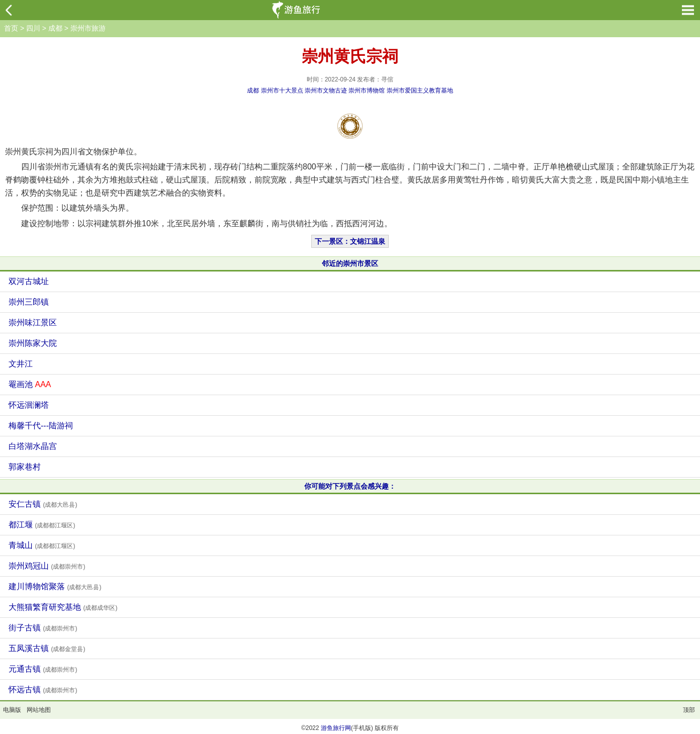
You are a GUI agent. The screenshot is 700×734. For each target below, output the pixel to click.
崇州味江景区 (33, 323)
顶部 (689, 710)
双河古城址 (29, 281)
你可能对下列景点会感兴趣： (350, 486)
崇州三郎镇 (29, 302)
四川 (33, 28)
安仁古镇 (43, 504)
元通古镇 (43, 669)
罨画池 (30, 384)
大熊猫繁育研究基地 (63, 607)
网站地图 (39, 710)
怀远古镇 (43, 690)
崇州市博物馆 (367, 90)
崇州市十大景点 (282, 90)
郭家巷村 (25, 467)
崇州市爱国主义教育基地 (420, 90)
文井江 (21, 364)
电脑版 (12, 710)
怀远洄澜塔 (29, 405)
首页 (11, 28)
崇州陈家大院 (33, 343)
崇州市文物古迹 (326, 90)
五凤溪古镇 (47, 648)
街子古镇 (43, 628)
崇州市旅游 (88, 28)
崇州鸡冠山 (47, 566)
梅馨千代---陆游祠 (41, 426)
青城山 (42, 545)
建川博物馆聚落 (55, 586)
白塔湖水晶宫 (33, 446)
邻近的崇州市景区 (350, 263)
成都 (55, 28)
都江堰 (42, 525)
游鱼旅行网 (336, 728)
